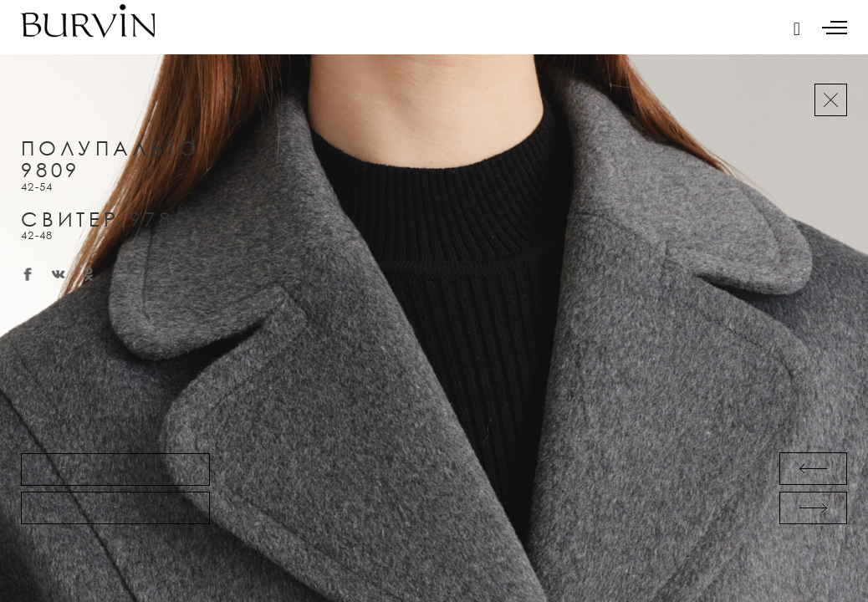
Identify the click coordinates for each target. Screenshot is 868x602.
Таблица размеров (115, 469)
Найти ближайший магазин (115, 508)
